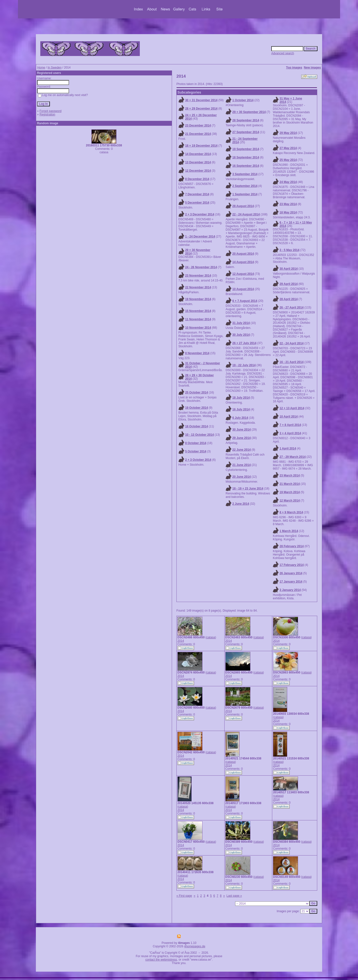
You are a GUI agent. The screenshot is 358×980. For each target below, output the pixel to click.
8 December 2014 (197, 179)
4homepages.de (195, 946)
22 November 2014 (198, 287)
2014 (181, 641)
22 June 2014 (242, 450)
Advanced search (283, 53)
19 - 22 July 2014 (244, 365)
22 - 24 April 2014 (292, 343)
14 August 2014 (243, 262)
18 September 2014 (246, 157)
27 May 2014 (288, 148)
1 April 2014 (288, 448)
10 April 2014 (289, 417)
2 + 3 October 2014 (198, 460)
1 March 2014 (289, 531)
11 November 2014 (198, 319)
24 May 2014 (288, 182)
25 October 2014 (196, 392)
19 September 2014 (246, 149)
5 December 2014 (197, 203)
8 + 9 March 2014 (291, 512)
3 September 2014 (245, 174)
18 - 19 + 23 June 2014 (248, 489)
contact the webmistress (161, 960)
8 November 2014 (197, 353)
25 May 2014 (288, 160)
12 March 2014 (290, 501)
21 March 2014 (290, 484)
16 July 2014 (241, 409)
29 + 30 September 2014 (249, 112)
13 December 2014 (198, 162)
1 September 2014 (245, 194)
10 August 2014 (243, 289)
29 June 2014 (242, 438)
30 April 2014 (289, 269)
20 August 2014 (243, 254)
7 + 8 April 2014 (290, 425)
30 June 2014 (242, 430)
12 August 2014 (243, 274)
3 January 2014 (290, 590)
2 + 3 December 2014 (200, 214)
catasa (211, 637)
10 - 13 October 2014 (199, 435)
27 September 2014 (246, 132)
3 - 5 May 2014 (290, 250)
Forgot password (50, 111)
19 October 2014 (196, 408)
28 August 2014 (243, 206)
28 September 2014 (246, 120)
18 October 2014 (196, 426)
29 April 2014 (289, 284)
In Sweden (55, 68)
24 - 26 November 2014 (201, 267)
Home (41, 68)
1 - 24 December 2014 (200, 237)
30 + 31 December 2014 (201, 100)
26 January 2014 (291, 573)
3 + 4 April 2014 (290, 433)
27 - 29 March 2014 (293, 457)
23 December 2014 (198, 126)
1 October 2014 (243, 100)
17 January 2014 (291, 582)
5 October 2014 (196, 451)
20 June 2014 (242, 477)
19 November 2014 (198, 299)
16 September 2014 (246, 166)
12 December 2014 (198, 171)
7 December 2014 (197, 194)
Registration (47, 114)
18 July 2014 (241, 398)
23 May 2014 (288, 204)
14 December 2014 (198, 154)
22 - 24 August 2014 (246, 214)
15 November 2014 (198, 311)
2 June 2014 (241, 504)
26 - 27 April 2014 (292, 308)
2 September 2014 (245, 186)
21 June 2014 (242, 465)
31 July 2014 (241, 323)
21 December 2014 (198, 134)
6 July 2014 (240, 418)
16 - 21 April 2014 (292, 362)
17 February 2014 (292, 565)
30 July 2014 (241, 335)
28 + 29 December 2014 (201, 109)
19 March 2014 (290, 492)
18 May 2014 (288, 212)
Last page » (234, 896)
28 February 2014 (292, 546)
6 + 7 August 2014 (245, 301)
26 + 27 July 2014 (244, 343)
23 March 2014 (290, 476)
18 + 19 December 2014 (201, 146)
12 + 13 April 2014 (292, 408)
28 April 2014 (289, 299)
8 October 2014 (196, 443)
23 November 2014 (198, 276)
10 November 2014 (198, 328)
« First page (184, 896)
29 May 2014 (288, 133)
